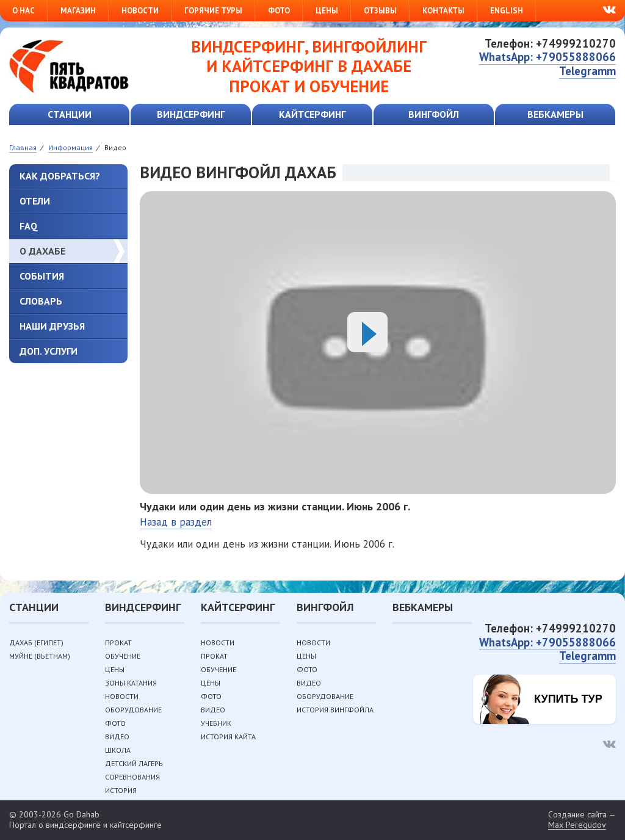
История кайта (228, 737)
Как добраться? (60, 176)
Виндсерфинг (191, 114)
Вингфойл (434, 114)
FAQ (29, 226)
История (121, 790)
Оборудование (133, 710)
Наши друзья (52, 326)
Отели (35, 201)
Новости (140, 11)
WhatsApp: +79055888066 (547, 57)
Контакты (443, 11)
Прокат (118, 643)
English (507, 11)
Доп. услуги (49, 351)
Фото (279, 11)
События (42, 276)
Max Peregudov (577, 825)
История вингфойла (335, 710)
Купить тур (568, 699)
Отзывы (380, 11)
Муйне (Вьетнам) (40, 656)
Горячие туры (213, 11)
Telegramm (587, 71)
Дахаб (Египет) (36, 643)
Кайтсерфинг (312, 114)
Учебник (216, 723)
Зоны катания (131, 683)
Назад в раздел (176, 522)
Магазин (78, 11)
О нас (23, 11)
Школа (118, 750)
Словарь (41, 301)
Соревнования (132, 777)
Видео (117, 737)
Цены (327, 11)
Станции (70, 114)
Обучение (123, 656)
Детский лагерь (134, 763)
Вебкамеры (555, 114)
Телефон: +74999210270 (550, 43)
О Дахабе (42, 251)
